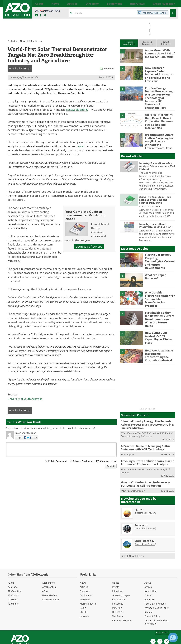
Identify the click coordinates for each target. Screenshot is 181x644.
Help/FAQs (118, 589)
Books (83, 584)
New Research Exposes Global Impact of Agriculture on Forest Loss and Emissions (159, 72)
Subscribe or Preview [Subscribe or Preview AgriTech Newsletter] (145, 489)
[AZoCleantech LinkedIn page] (36, 15)
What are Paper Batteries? (154, 261)
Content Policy (152, 593)
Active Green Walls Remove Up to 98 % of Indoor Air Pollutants (158, 53)
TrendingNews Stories (129, 43)
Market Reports (88, 580)
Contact (149, 572)
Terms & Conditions (155, 580)
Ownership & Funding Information (156, 598)
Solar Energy (35, 41)
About (148, 559)
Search (148, 563)
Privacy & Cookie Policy (157, 584)
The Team (117, 593)
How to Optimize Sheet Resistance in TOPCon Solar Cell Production (143, 461)
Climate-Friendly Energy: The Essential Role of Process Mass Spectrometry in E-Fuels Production (147, 404)
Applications (119, 576)
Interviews (118, 568)
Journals (84, 593)
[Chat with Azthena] (173, 638)
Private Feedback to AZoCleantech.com (95, 461)
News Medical (50, 572)
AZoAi (45, 568)
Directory (85, 568)
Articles (84, 563)
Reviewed (109, 69)
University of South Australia (24, 77)
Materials (117, 584)
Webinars (85, 576)
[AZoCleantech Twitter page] (45, 15)
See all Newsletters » (133, 532)
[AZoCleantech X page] (167, 618)
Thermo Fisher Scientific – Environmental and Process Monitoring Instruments (147, 413)
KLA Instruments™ (136, 467)
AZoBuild (13, 576)
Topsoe (130, 432)
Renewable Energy (77, 110)
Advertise (150, 576)
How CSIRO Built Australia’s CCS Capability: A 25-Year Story (158, 317)
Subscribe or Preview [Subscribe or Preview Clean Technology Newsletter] (145, 520)
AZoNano (13, 563)
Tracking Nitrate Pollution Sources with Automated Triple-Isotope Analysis (145, 440)
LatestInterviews (166, 43)
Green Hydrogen (121, 572)
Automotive (141, 502)
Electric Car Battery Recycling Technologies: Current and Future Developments (159, 246)
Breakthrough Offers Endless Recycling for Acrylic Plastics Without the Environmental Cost (159, 129)
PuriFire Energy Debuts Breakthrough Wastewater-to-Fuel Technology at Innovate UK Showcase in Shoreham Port (159, 93)
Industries (118, 580)
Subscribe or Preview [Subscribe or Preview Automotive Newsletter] (145, 505)
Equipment (86, 572)
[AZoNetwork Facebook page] (41, 15)
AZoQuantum (49, 563)
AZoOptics (13, 572)
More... (172, 4)
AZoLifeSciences (51, 576)
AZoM (11, 559)
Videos (116, 559)
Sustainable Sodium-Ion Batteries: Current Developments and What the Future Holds (159, 299)
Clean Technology (144, 517)
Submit (111, 466)
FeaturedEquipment (148, 43)
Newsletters (151, 568)
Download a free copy (89, 247)
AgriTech (139, 486)
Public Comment (58, 461)
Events (116, 563)
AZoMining (14, 580)
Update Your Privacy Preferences (30, 640)
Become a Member (122, 597)
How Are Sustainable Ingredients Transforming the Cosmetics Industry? (157, 335)
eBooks (84, 589)
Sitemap (149, 589)
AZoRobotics (14, 568)
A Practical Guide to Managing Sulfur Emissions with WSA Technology (143, 426)
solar (81, 146)
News (23, 41)
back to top (162, 609)
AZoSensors (48, 559)
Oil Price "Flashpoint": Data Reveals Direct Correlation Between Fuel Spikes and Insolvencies (158, 112)
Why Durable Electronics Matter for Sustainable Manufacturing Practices (160, 280)
